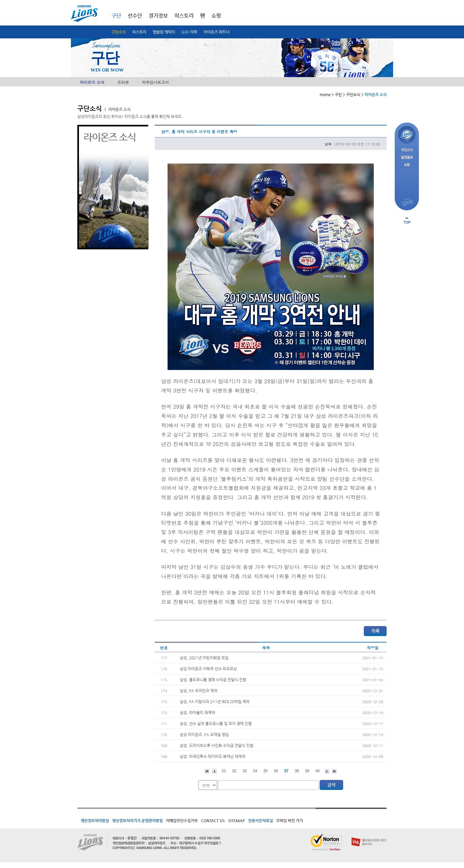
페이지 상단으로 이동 (407, 220)
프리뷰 (123, 82)
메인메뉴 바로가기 (0, 0)
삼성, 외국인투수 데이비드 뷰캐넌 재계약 (213, 756)
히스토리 (139, 32)
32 (234, 771)
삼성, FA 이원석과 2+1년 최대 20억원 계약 (215, 702)
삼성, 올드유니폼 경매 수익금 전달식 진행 (213, 680)
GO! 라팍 (189, 32)
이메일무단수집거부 (182, 821)
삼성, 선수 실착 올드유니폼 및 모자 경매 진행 (216, 723)
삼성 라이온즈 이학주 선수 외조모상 (208, 669)
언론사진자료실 (261, 821)
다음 (327, 771)
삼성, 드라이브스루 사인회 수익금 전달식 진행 (217, 745)
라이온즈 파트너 (217, 32)
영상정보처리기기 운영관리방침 (137, 821)
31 (224, 771)
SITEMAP (237, 821)
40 (318, 771)
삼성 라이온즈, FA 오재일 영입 (204, 734)
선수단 (135, 16)
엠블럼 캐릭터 (164, 32)
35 (265, 771)
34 (255, 771)
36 (276, 771)
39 (307, 771)
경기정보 (158, 16)
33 (244, 771)
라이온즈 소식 (92, 82)
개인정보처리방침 (95, 821)
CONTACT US (213, 821)
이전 (214, 771)
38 (297, 771)
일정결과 (407, 158)
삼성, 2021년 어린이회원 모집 (204, 658)
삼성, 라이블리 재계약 (197, 713)
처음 (207, 771)
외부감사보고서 (155, 82)
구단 (116, 16)
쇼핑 (216, 16)
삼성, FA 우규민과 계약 (198, 691)
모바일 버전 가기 (290, 821)
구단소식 (119, 32)
